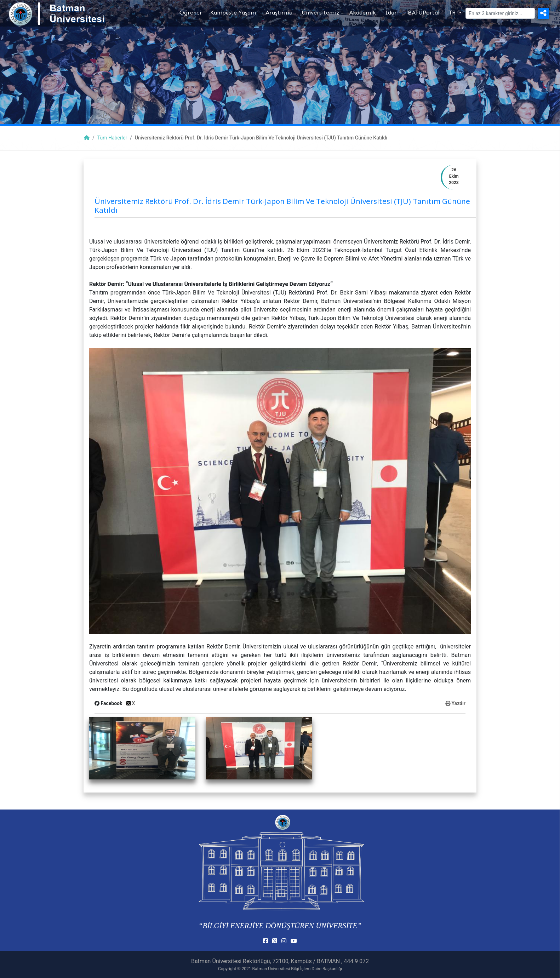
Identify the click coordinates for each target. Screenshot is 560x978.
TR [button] (453, 13)
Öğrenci (190, 13)
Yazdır (455, 703)
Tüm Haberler (112, 138)
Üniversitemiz (321, 13)
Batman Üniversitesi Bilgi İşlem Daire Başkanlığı (297, 969)
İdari (392, 13)
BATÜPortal (424, 13)
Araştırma (279, 13)
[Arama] (500, 13)
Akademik (362, 13)
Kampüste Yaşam (233, 13)
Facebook (109, 703)
